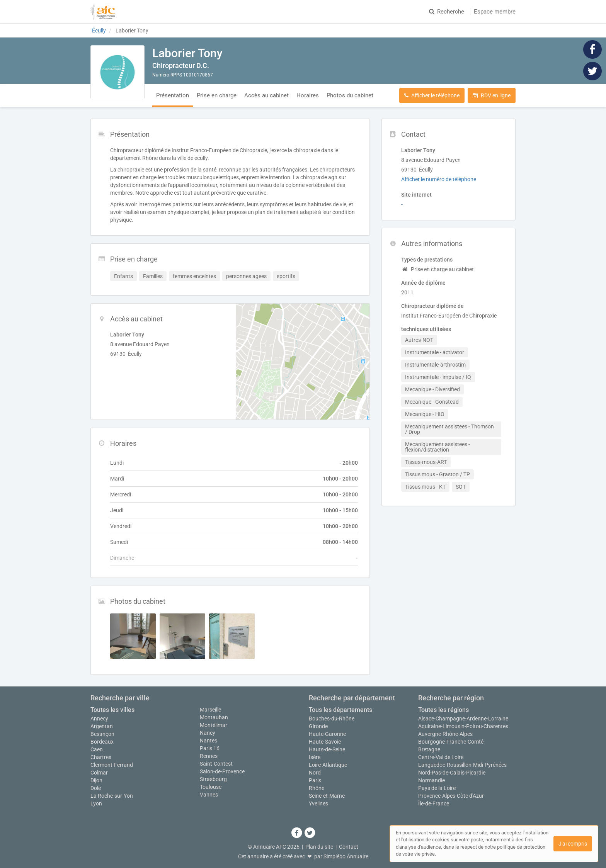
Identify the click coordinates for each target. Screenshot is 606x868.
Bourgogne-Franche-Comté (451, 742)
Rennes (209, 756)
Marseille (210, 710)
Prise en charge (217, 95)
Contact (349, 847)
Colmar (99, 773)
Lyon (96, 803)
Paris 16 (210, 748)
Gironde (318, 726)
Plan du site (319, 847)
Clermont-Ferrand (112, 765)
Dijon (96, 780)
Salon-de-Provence (222, 771)
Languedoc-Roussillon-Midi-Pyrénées (462, 765)
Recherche (447, 12)
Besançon (102, 734)
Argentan (102, 726)
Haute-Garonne (327, 734)
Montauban (214, 717)
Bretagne (429, 749)
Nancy (208, 733)
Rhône (317, 788)
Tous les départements (340, 710)
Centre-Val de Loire (441, 757)
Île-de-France (434, 803)
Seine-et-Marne (327, 796)
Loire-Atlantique (328, 765)
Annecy (99, 719)
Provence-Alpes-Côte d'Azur (451, 796)
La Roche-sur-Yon (112, 796)
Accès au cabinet (266, 95)
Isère (315, 757)
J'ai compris (573, 844)
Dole (96, 788)
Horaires (308, 95)
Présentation (173, 95)
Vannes (209, 795)
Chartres (101, 757)
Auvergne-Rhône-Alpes (445, 734)
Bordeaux (102, 742)
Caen (97, 749)
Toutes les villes (112, 710)
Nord (315, 773)
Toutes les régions (443, 710)
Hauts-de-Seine (327, 749)
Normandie (432, 780)
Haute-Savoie (325, 742)
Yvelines (318, 803)
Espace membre (495, 12)
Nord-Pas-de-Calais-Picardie (452, 773)
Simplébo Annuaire (346, 856)
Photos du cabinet (350, 95)
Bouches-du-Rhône (332, 719)
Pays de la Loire (437, 788)
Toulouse (211, 787)
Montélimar (214, 725)
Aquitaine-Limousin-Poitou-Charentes (463, 726)
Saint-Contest (216, 764)
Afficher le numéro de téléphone (439, 179)
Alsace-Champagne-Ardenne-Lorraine (463, 719)
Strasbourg (213, 779)
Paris (315, 780)
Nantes (209, 741)
